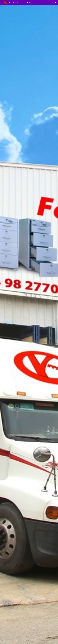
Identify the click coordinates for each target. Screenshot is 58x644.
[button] (2, 2)
